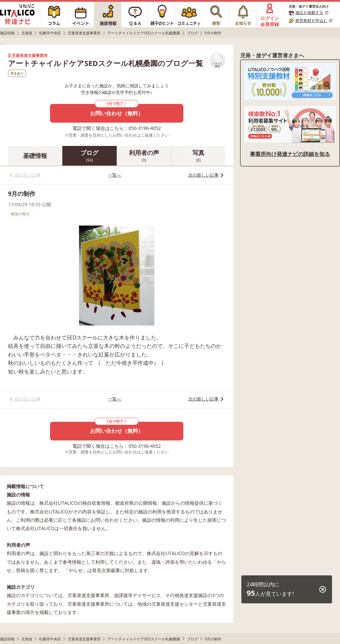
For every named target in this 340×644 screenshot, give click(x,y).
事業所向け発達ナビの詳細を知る (290, 154)
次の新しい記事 (203, 175)
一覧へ (114, 175)
